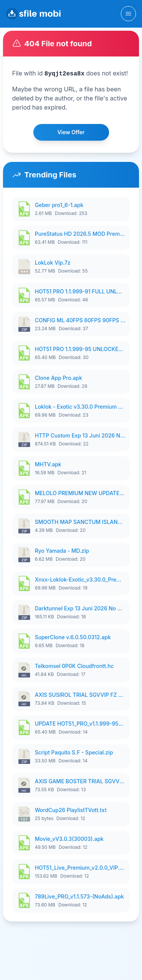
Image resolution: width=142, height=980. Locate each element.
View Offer (71, 132)
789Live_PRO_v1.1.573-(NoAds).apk (79, 896)
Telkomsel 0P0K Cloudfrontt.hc (74, 666)
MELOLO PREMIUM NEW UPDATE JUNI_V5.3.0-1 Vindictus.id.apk (80, 493)
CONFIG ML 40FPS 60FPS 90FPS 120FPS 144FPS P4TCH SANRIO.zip (80, 320)
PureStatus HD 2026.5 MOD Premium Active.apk (80, 234)
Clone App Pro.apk (59, 378)
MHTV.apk (48, 464)
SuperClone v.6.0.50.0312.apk (73, 637)
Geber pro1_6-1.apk (59, 205)
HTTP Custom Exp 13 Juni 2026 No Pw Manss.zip (80, 435)
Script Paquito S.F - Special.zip (74, 752)
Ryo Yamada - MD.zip (62, 551)
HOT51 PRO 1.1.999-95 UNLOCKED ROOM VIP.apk (80, 349)
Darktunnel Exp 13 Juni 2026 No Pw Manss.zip (80, 608)
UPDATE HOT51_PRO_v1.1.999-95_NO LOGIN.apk (80, 724)
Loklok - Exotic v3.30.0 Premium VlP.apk (80, 407)
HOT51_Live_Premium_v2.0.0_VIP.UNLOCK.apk (80, 868)
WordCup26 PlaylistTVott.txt (71, 810)
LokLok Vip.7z (53, 263)
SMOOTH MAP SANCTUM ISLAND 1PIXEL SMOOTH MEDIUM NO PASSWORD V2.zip (80, 522)
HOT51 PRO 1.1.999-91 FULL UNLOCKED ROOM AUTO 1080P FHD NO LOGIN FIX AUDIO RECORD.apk (80, 291)
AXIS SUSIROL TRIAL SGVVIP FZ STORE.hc (80, 695)
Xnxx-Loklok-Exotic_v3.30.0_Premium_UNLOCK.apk (80, 579)
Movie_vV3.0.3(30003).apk (69, 839)
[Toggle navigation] (128, 14)
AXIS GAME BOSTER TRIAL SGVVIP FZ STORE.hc (80, 781)
